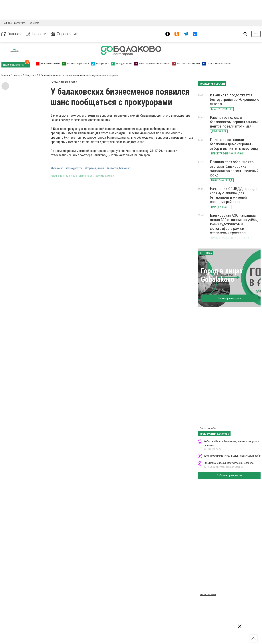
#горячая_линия (95, 168)
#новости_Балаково (118, 168)
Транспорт (34, 23)
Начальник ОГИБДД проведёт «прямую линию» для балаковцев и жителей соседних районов (235, 195)
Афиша (8, 23)
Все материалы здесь (229, 298)
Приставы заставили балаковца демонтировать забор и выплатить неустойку (234, 144)
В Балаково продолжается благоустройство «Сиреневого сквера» (235, 100)
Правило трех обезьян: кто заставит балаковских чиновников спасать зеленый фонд (234, 168)
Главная (11, 34)
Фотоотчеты (20, 23)
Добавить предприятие (229, 475)
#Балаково (57, 168)
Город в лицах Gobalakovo (222, 275)
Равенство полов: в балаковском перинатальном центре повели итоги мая (234, 122)
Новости (36, 34)
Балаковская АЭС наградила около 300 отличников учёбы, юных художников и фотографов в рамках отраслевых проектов (234, 224)
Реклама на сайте (208, 428)
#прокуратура (74, 168)
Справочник (64, 34)
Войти (256, 34)
